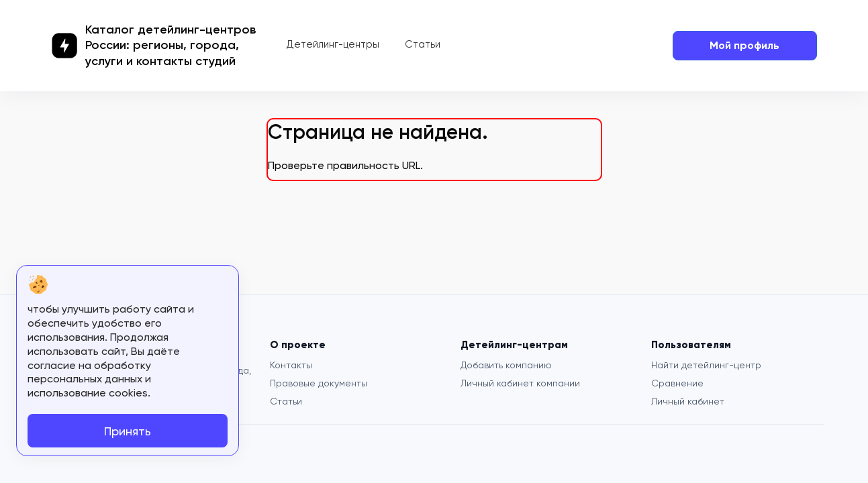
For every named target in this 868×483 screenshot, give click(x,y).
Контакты (291, 365)
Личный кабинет (688, 401)
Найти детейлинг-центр (706, 365)
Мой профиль (744, 45)
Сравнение (677, 383)
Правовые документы (319, 383)
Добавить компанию (506, 365)
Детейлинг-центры (333, 44)
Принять (128, 431)
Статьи (423, 44)
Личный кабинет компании (520, 383)
